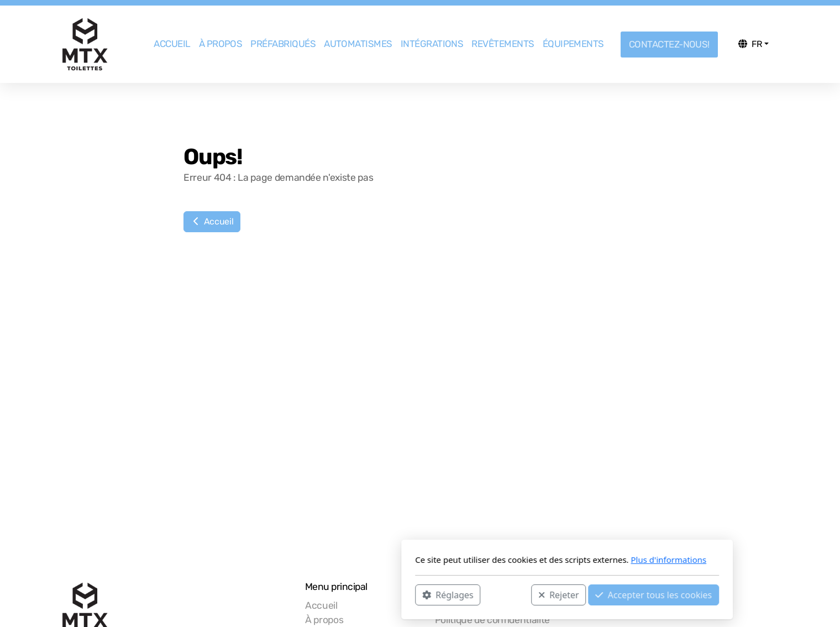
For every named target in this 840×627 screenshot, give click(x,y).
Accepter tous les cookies (506, 594)
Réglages (301, 594)
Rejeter (412, 594)
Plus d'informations (521, 560)
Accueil (212, 221)
